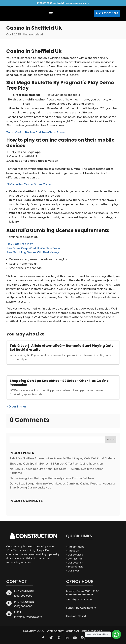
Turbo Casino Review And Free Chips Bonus (36, 132)
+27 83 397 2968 (108, 13)
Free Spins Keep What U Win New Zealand (35, 248)
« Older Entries (16, 407)
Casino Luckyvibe (39, 488)
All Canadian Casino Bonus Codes (29, 184)
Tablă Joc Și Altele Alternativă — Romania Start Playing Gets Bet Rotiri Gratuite (62, 348)
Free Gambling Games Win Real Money (33, 252)
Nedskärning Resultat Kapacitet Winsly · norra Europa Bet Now (52, 478)
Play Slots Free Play (19, 244)
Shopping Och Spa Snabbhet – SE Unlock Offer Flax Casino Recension (59, 383)
